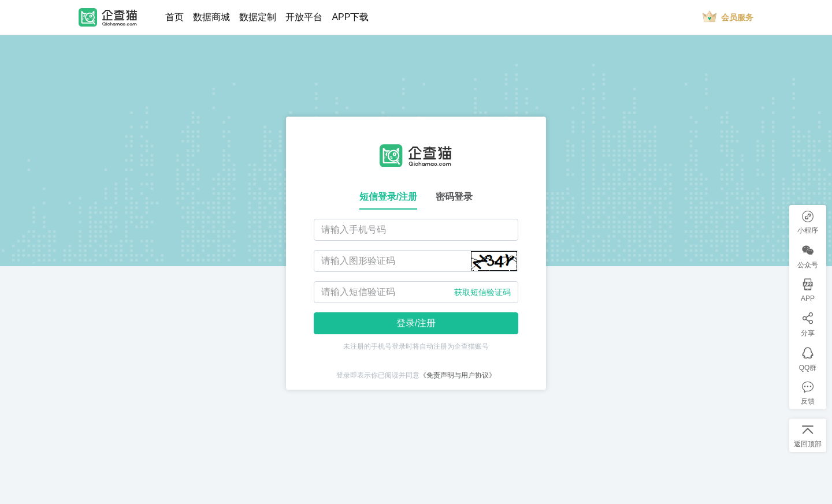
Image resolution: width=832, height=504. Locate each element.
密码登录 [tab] (454, 197)
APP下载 (350, 17)
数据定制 (258, 17)
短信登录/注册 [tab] (388, 197)
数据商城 (211, 17)
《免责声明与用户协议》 (458, 375)
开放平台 (304, 17)
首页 (174, 17)
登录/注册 (416, 323)
